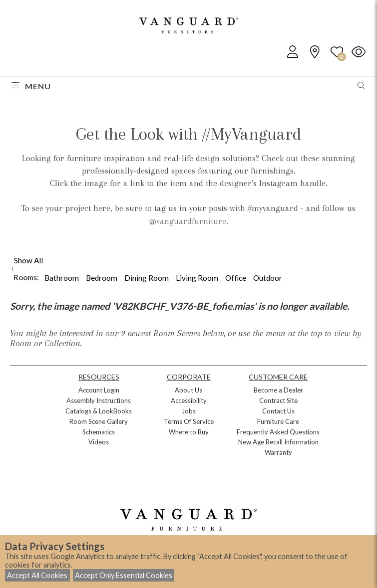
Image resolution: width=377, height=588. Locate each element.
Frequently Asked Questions (278, 432)
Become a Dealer (278, 390)
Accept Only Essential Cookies (124, 575)
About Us (188, 390)
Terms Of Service (189, 421)
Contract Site (278, 400)
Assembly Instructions (99, 400)
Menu (31, 86)
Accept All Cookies (37, 575)
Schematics (99, 432)
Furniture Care (278, 421)
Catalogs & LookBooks (99, 411)
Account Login (99, 390)
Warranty (278, 452)
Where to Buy (189, 432)
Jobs (189, 411)
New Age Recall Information (278, 442)
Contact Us (278, 411)
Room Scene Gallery (99, 421)
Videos (99, 442)
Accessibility (189, 400)
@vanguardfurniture (188, 221)
